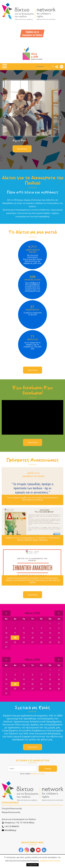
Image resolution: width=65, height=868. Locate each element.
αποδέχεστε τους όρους (38, 774)
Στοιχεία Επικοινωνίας (12, 808)
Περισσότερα (22, 149)
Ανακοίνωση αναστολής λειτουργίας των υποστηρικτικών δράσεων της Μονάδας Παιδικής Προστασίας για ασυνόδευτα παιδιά (33, 580)
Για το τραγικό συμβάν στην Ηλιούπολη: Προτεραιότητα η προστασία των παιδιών (33, 499)
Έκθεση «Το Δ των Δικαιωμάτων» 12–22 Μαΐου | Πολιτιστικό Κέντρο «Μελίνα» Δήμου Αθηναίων (33, 539)
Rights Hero (20, 140)
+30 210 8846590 (10, 826)
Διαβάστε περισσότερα (50, 861)
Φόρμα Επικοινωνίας (11, 812)
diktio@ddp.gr (9, 830)
